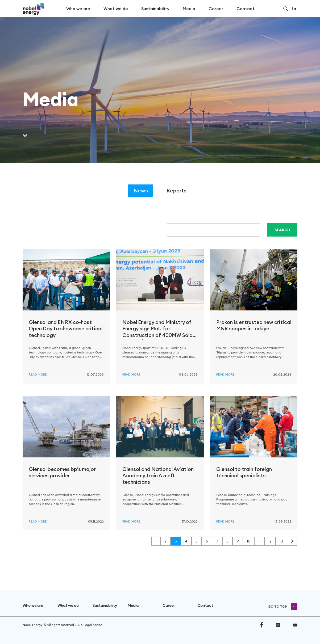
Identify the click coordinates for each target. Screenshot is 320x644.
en (294, 9)
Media (189, 9)
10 (249, 541)
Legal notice (93, 625)
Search (282, 230)
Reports (176, 190)
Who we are (78, 9)
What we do (116, 9)
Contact (246, 9)
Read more (38, 374)
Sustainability (155, 9)
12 (270, 541)
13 (281, 541)
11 (259, 541)
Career (216, 9)
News (141, 190)
